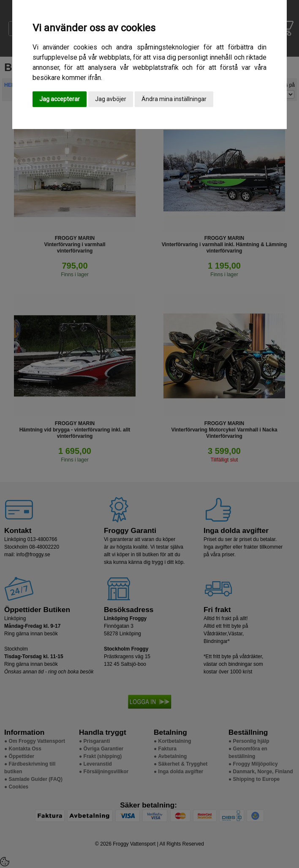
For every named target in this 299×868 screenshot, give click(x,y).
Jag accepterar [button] (60, 99)
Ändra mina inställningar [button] (174, 99)
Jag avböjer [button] (111, 99)
